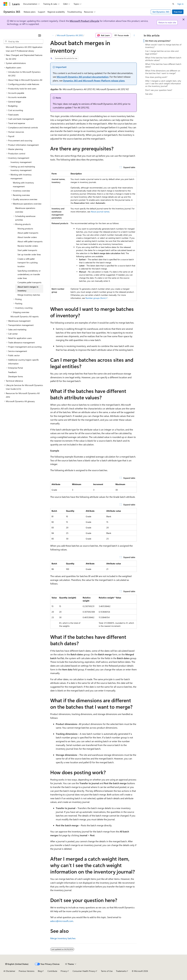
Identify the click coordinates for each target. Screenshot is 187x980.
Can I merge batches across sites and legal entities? (162, 52)
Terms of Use (107, 971)
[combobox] (23, 42)
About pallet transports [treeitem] (28, 233)
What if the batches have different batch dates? (163, 65)
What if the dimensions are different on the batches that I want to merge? (163, 72)
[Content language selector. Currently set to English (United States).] (17, 964)
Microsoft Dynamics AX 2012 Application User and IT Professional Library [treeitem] (24, 49)
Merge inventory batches (63, 938)
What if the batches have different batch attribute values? (163, 59)
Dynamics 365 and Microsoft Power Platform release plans (94, 81)
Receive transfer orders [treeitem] (28, 246)
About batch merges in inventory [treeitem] (28, 289)
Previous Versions (27, 971)
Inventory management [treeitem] (21, 162)
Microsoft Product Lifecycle (84, 21)
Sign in (180, 4)
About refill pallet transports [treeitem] (30, 241)
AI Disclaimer (9, 971)
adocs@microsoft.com (62, 921)
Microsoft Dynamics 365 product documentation (83, 77)
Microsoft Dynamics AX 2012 (70, 35)
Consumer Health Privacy (84, 971)
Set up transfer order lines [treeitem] (29, 254)
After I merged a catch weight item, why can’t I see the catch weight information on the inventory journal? (163, 83)
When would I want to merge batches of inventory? (163, 46)
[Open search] (173, 4)
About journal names (100, 212)
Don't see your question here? (159, 90)
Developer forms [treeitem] (16, 376)
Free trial (178, 12)
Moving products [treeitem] (25, 229)
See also (149, 94)
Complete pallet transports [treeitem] (29, 282)
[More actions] (134, 35)
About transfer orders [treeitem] (27, 237)
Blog (40, 971)
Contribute (52, 971)
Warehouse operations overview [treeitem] (25, 210)
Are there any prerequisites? (158, 41)
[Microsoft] (5, 4)
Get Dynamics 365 (161, 12)
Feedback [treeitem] (12, 372)
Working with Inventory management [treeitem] (23, 185)
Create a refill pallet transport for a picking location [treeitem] (28, 263)
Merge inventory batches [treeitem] (29, 295)
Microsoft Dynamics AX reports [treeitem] (25, 316)
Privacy (64, 971)
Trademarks (121, 971)
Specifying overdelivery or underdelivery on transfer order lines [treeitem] (29, 274)
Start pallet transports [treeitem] (27, 250)
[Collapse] (40, 35)
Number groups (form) (96, 298)
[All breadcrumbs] (53, 35)
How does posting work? (156, 77)
